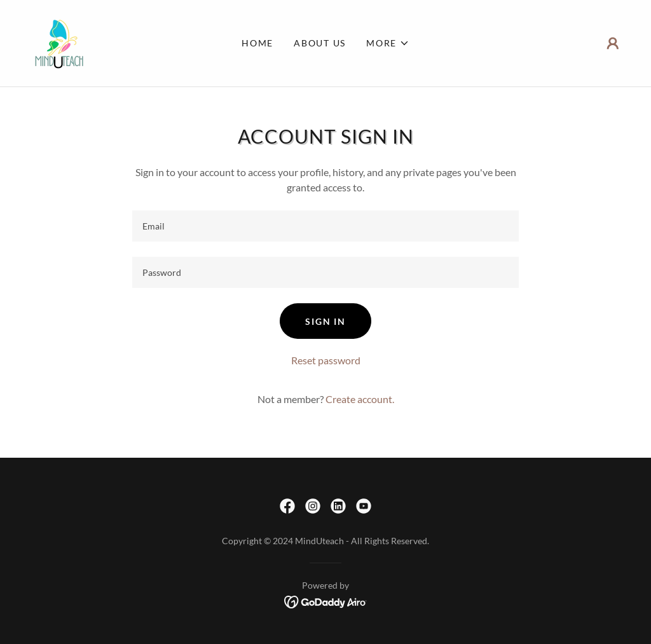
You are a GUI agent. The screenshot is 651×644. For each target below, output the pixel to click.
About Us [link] (320, 43)
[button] (388, 43)
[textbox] (325, 226)
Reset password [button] (326, 360)
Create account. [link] (360, 399)
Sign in (325, 321)
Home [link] (257, 43)
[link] (58, 42)
